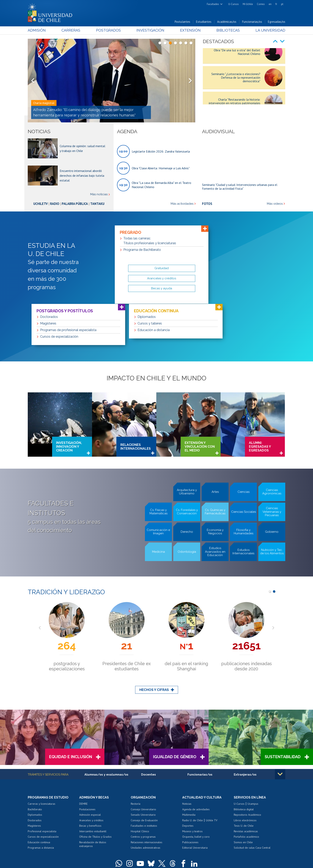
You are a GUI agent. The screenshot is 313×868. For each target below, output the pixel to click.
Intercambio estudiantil (93, 788)
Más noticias (99, 194)
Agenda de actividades (196, 766)
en (270, 4)
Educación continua (39, 799)
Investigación (150, 30)
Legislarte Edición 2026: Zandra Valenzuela (161, 151)
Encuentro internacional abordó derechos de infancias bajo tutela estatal (82, 176)
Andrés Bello (111, 842)
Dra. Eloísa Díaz (141, 842)
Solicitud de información (48, 850)
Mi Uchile (248, 4)
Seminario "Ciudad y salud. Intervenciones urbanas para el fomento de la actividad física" (240, 186)
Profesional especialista (42, 788)
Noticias (187, 760)
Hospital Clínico (140, 788)
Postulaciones (87, 766)
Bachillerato (35, 766)
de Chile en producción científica (127, 623)
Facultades (213, 4)
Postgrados (108, 30)
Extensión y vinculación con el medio (200, 403)
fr (276, 4)
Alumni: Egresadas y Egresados (260, 403)
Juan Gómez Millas (162, 842)
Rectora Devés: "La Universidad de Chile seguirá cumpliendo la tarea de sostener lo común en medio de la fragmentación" (87, 112)
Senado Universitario (143, 771)
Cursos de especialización (43, 793)
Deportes (188, 782)
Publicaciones (190, 799)
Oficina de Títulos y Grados (95, 793)
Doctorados (35, 777)
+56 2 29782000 (116, 848)
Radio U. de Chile (193, 777)
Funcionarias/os (252, 22)
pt (282, 4)
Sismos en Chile (243, 799)
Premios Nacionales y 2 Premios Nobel (186, 623)
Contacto (176, 848)
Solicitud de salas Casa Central (252, 804)
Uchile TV (212, 777)
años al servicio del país (67, 620)
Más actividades (182, 204)
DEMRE (83, 760)
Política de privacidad (166, 857)
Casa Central (176, 837)
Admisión (37, 30)
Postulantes (182, 22)
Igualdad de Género (175, 713)
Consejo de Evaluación (144, 777)
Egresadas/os (277, 22)
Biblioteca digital (244, 766)
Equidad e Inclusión (71, 713)
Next (190, 81)
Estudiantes (204, 22)
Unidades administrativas (146, 804)
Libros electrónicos (245, 777)
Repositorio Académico (247, 771)
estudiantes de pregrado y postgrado (246, 623)
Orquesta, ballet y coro (196, 793)
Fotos (207, 204)
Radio (55, 204)
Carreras (71, 30)
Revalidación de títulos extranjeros (93, 801)
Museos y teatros (192, 788)
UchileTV (41, 204)
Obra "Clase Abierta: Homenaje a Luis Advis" (161, 168)
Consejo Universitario (143, 766)
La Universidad (270, 30)
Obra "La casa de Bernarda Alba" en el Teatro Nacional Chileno (161, 185)
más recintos (187, 842)
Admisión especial (90, 771)
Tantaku (97, 204)
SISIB (113, 857)
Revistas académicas (246, 788)
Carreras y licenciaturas (42, 760)
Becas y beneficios (90, 782)
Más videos (275, 204)
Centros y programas (143, 793)
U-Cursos (234, 4)
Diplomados (35, 771)
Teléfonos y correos (138, 848)
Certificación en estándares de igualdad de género (257, 864)
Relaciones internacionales (136, 403)
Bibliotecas (228, 30)
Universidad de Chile (129, 857)
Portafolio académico (246, 793)
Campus (98, 842)
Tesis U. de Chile (244, 782)
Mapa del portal (160, 848)
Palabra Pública (75, 204)
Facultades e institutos (144, 782)
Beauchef (125, 842)
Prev (33, 81)
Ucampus (253, 760)
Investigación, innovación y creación (69, 403)
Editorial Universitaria (195, 804)
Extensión (190, 30)
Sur (177, 842)
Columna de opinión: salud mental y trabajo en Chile (82, 148)
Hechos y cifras (154, 646)
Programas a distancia (41, 804)
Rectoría (136, 760)
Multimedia (189, 771)
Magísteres (34, 782)
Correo (261, 4)
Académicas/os (227, 22)
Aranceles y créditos (91, 777)
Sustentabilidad (283, 713)
